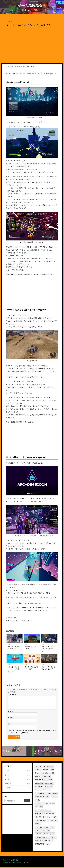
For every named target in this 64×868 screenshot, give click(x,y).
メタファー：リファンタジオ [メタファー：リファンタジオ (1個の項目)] (45, 835)
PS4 (18, 776)
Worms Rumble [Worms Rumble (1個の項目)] (40, 798)
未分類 (18, 789)
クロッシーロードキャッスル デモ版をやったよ (14, 670)
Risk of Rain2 (29, 621)
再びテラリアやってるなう (31, 648)
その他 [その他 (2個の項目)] (37, 801)
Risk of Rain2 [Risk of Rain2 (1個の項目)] (49, 784)
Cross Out (22, 621)
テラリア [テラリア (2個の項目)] (38, 825)
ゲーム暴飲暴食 (14, 861)
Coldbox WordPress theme (12, 864)
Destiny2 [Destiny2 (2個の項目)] (46, 771)
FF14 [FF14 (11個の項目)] (52, 771)
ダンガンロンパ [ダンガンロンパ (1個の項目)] (40, 821)
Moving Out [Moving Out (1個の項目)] (46, 777)
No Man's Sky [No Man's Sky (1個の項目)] (39, 781)
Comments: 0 (33, 67)
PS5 (14, 21)
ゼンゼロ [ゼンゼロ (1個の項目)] (38, 818)
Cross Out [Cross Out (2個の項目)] (38, 771)
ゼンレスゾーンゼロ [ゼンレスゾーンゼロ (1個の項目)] (50, 818)
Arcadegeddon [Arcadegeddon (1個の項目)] (48, 767)
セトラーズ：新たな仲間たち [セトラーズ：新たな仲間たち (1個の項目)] (45, 814)
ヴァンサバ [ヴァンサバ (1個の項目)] (53, 838)
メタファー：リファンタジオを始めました (48, 649)
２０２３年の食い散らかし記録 (31, 668)
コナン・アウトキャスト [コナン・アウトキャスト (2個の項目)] (43, 811)
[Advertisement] (32, 48)
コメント (12, 695)
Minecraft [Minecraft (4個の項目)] (38, 777)
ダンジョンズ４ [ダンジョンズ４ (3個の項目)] (53, 821)
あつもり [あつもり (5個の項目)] (54, 798)
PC (18, 772)
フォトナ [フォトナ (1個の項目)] (38, 831)
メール (11, 718)
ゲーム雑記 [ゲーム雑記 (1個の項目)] (39, 808)
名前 (10, 712)
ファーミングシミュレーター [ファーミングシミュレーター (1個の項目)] (45, 828)
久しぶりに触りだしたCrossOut (14, 648)
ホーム (9, 21)
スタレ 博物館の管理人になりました (48, 668)
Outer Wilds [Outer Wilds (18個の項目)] (49, 781)
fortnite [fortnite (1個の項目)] (38, 774)
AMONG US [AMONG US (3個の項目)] (39, 767)
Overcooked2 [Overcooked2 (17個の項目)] (39, 784)
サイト (10, 725)
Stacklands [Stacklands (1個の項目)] (47, 791)
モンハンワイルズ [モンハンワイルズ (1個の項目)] (41, 838)
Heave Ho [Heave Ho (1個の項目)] (45, 774)
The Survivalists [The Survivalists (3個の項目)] (40, 794)
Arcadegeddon (14, 621)
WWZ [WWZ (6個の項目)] (48, 798)
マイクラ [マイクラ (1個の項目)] (46, 831)
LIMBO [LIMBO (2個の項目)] (52, 774)
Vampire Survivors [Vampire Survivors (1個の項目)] (52, 794)
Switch (18, 785)
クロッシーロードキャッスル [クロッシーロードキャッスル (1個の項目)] (45, 804)
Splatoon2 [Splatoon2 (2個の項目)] (38, 791)
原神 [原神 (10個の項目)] (37, 842)
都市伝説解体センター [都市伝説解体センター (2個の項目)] (43, 845)
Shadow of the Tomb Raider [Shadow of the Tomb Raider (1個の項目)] (44, 787)
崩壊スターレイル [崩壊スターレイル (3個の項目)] (46, 842)
